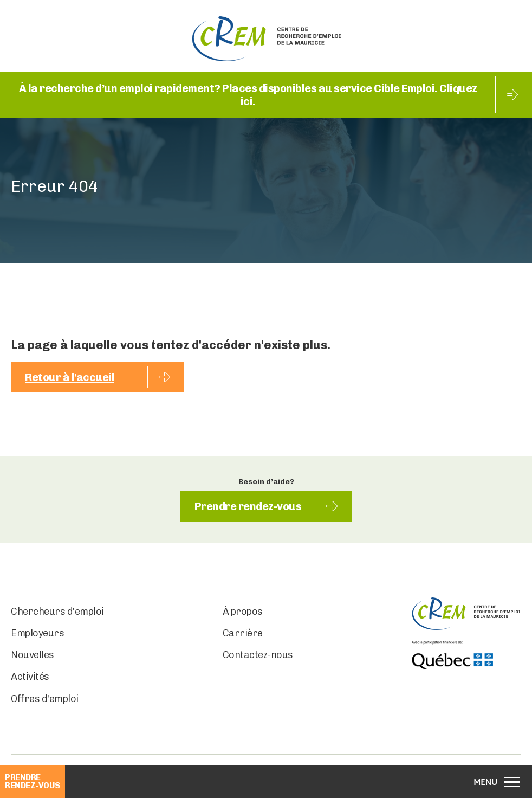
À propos (243, 612)
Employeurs (37, 633)
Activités (30, 677)
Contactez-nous (258, 655)
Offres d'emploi (45, 699)
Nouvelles (33, 655)
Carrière (243, 633)
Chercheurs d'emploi (57, 612)
